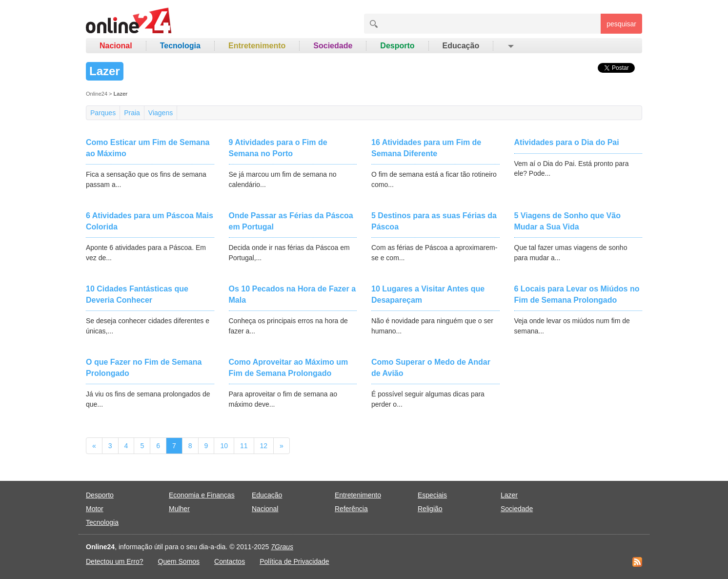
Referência (351, 509)
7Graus (282, 547)
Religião (430, 509)
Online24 (97, 94)
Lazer (509, 495)
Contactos (230, 561)
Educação (461, 46)
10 (224, 446)
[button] (510, 46)
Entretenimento (257, 46)
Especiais (432, 495)
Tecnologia (180, 46)
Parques (103, 113)
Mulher (179, 509)
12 (264, 446)
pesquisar (621, 24)
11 (244, 446)
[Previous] (94, 446)
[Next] (282, 446)
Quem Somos (179, 561)
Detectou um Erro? (115, 561)
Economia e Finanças (202, 495)
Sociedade (333, 46)
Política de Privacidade (294, 561)
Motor (95, 509)
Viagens (161, 113)
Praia (132, 113)
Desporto (397, 46)
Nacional (116, 46)
